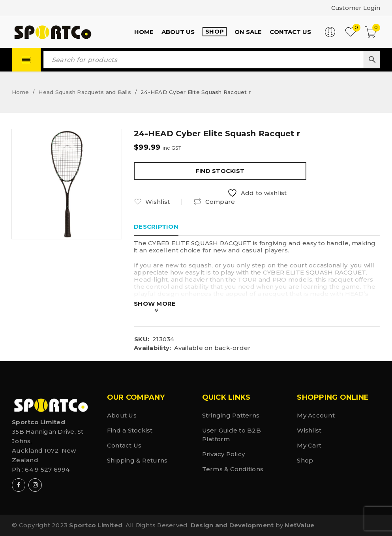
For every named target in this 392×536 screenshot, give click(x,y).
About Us (122, 415)
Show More (155, 304)
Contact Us (124, 445)
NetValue (299, 525)
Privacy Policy (224, 454)
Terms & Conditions (233, 469)
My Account (316, 415)
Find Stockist (220, 171)
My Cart (309, 445)
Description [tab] (156, 227)
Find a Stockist (130, 430)
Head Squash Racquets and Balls (85, 92)
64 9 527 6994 (47, 469)
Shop (305, 460)
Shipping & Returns (137, 460)
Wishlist (309, 430)
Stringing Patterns (231, 415)
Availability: (152, 348)
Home (20, 92)
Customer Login (355, 8)
